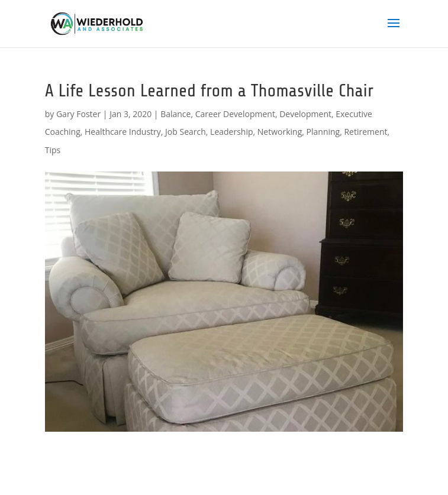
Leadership (231, 132)
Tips (53, 150)
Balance (175, 114)
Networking (280, 132)
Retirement (365, 132)
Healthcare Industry (123, 132)
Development (305, 114)
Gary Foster (78, 114)
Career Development (235, 114)
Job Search (186, 132)
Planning (323, 132)
